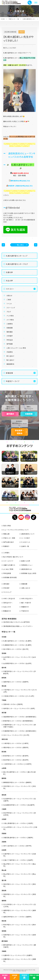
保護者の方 (25, 607)
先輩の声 (9, 272)
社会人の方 (7, 607)
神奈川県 (5, 739)
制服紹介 (6, 546)
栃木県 (4, 668)
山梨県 (4, 768)
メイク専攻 (10, 320)
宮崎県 (4, 931)
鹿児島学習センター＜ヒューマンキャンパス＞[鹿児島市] (20, 946)
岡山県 (4, 870)
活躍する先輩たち (9, 565)
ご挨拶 (9, 300)
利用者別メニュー (27, 565)
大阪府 (4, 819)
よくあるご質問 (8, 569)
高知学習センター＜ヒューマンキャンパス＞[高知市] (20, 895)
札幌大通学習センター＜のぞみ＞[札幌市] (17, 641)
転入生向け (10, 360)
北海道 (4, 637)
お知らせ (9, 296)
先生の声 (9, 281)
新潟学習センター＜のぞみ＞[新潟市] (16, 756)
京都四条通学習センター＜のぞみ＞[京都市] (18, 838)
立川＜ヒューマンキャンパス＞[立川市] (16, 735)
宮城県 (4, 653)
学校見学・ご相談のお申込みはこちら (20, 186)
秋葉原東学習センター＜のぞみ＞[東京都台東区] (20, 731)
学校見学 (6, 588)
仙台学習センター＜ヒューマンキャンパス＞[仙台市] (20, 658)
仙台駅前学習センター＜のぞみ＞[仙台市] (17, 663)
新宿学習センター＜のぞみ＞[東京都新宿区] (18, 721)
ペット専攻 (10, 316)
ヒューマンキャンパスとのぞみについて (16, 530)
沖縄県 (4, 951)
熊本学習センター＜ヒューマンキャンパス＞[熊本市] (20, 926)
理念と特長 (7, 526)
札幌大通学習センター (29, 19)
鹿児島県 (5, 941)
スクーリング (11, 308)
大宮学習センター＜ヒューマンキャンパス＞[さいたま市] (20, 691)
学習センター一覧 (14, 19)
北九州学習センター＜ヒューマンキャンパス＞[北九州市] (20, 905)
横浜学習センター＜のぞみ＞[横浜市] (16, 747)
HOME (3, 19)
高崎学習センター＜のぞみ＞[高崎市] (16, 682)
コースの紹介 (26, 538)
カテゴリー (10, 289)
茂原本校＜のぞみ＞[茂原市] (13, 704)
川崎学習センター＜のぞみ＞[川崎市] (16, 743)
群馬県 (4, 678)
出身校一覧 (25, 546)
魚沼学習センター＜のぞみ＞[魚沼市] (16, 760)
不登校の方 (25, 611)
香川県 (4, 880)
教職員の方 (7, 611)
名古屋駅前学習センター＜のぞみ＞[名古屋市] (19, 805)
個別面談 (10, 332)
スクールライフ (8, 561)
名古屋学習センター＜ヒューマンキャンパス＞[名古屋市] (20, 800)
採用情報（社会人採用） (29, 573)
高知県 (4, 890)
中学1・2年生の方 (9, 599)
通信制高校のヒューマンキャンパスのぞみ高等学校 (22, 155)
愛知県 (4, 795)
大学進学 (10, 336)
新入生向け (10, 356)
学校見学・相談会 (20, 432)
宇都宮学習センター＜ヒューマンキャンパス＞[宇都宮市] (20, 672)
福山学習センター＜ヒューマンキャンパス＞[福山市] (20, 865)
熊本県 (4, 921)
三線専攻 (10, 324)
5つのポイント (26, 542)
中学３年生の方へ (27, 599)
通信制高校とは (27, 569)
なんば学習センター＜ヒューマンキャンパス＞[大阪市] (20, 828)
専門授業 (10, 344)
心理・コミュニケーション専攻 (16, 348)
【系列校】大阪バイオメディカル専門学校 (17, 622)
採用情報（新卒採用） (10, 577)
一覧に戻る (19, 245)
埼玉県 (4, 686)
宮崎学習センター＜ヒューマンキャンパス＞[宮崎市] (20, 936)
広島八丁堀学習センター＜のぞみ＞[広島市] (18, 860)
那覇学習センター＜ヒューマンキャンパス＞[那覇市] (20, 960)
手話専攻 (10, 352)
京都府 (4, 833)
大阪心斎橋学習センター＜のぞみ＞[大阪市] (18, 823)
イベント (9, 304)
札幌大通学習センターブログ (17, 264)
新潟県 (4, 752)
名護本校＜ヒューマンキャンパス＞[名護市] (18, 955)
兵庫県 (4, 842)
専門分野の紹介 (9, 542)
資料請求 (10, 414)
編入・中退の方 (26, 603)
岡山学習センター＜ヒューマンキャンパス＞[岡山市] (20, 875)
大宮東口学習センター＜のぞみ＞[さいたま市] (19, 696)
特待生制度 (7, 573)
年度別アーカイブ (13, 381)
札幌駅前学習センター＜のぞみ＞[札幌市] (17, 645)
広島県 (4, 850)
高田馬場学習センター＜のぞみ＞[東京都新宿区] (20, 717)
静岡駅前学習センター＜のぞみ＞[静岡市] (17, 782)
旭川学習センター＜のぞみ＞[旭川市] (16, 649)
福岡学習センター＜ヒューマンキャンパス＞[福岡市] (20, 911)
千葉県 (4, 700)
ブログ (9, 312)
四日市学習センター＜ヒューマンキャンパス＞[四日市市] (20, 814)
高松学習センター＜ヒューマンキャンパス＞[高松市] (20, 885)
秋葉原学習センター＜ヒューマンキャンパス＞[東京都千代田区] (20, 726)
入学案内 (6, 553)
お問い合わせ (26, 588)
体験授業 (10, 328)
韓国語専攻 (10, 364)
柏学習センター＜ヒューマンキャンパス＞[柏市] (19, 708)
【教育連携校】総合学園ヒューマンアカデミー (18, 626)
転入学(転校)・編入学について (13, 557)
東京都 (4, 713)
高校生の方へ (8, 603)
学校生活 (10, 340)
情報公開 (6, 534)
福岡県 (4, 901)
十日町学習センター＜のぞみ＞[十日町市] (17, 764)
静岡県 (4, 778)
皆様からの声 (26, 561)
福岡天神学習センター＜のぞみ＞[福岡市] (17, 917)
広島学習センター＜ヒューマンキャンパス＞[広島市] (20, 855)
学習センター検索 (9, 538)
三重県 (4, 809)
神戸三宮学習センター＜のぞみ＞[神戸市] (17, 846)
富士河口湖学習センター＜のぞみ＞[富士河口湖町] (19, 773)
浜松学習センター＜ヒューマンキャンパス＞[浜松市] (20, 787)
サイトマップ (7, 592)
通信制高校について (28, 534)
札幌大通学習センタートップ (17, 256)
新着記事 (10, 373)
